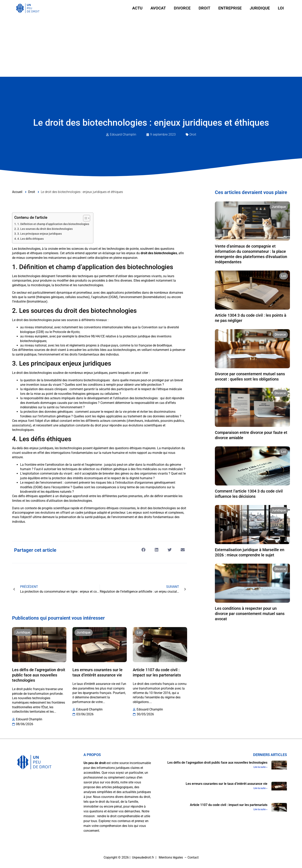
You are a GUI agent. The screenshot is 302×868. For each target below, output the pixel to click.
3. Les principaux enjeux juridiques (40, 234)
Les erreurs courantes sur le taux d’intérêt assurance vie (227, 784)
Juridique (260, 8)
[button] (143, 550)
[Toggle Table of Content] (85, 218)
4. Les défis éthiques (30, 239)
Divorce (182, 8)
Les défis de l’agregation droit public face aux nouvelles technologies (39, 675)
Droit (204, 8)
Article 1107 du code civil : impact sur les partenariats (229, 805)
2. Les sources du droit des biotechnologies (45, 229)
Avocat (158, 8)
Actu (137, 8)
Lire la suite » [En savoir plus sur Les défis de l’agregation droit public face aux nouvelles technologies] (260, 767)
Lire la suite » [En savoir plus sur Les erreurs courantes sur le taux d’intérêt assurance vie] (260, 788)
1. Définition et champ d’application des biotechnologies (53, 224)
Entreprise (230, 8)
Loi (281, 8)
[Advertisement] (151, 47)
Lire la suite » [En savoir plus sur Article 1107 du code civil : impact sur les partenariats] (260, 809)
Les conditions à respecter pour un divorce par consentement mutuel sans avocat (250, 614)
